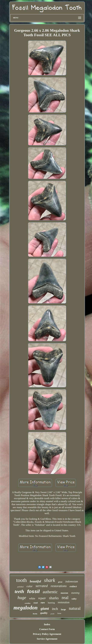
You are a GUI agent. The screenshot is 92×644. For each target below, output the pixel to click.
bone (59, 613)
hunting (51, 603)
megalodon (25, 608)
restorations (59, 586)
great (60, 582)
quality (44, 613)
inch (55, 609)
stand (36, 603)
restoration (64, 602)
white (32, 598)
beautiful (35, 581)
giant (45, 608)
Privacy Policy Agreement (47, 634)
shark (50, 580)
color (29, 586)
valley (74, 599)
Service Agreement (47, 639)
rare (43, 603)
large (63, 609)
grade (53, 614)
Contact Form (47, 629)
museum (64, 593)
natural (75, 608)
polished (20, 587)
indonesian (72, 581)
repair (42, 598)
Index (47, 624)
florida (35, 614)
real (65, 597)
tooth (21, 580)
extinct (73, 586)
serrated (42, 586)
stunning (75, 593)
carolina (27, 603)
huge (22, 598)
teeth (19, 591)
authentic (50, 592)
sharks (54, 598)
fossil (33, 591)
